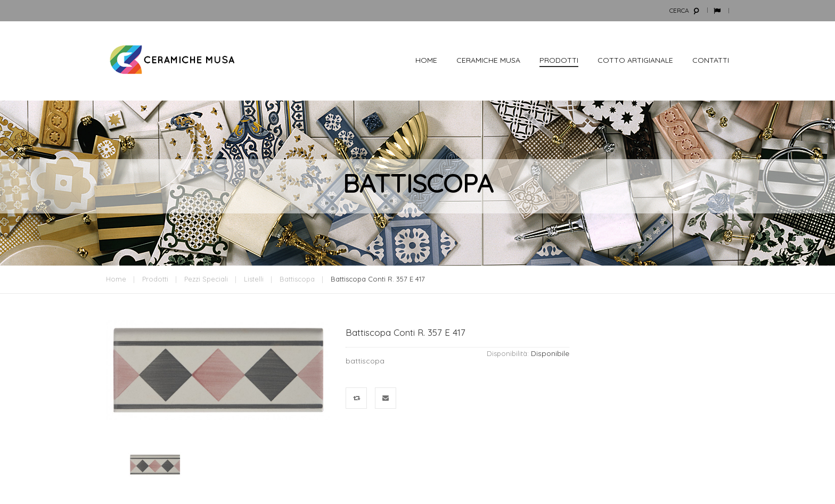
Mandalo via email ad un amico (386, 398)
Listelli (254, 279)
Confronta (357, 398)
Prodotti (155, 279)
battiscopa (297, 279)
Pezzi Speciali (206, 279)
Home (116, 279)
